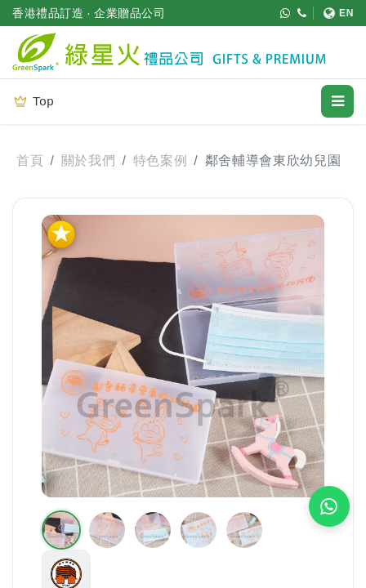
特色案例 (161, 160)
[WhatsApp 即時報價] (329, 506)
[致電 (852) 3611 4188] (302, 13)
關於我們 (89, 160)
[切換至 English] (333, 13)
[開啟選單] (337, 101)
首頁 (30, 160)
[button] (61, 530)
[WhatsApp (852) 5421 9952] (286, 13)
